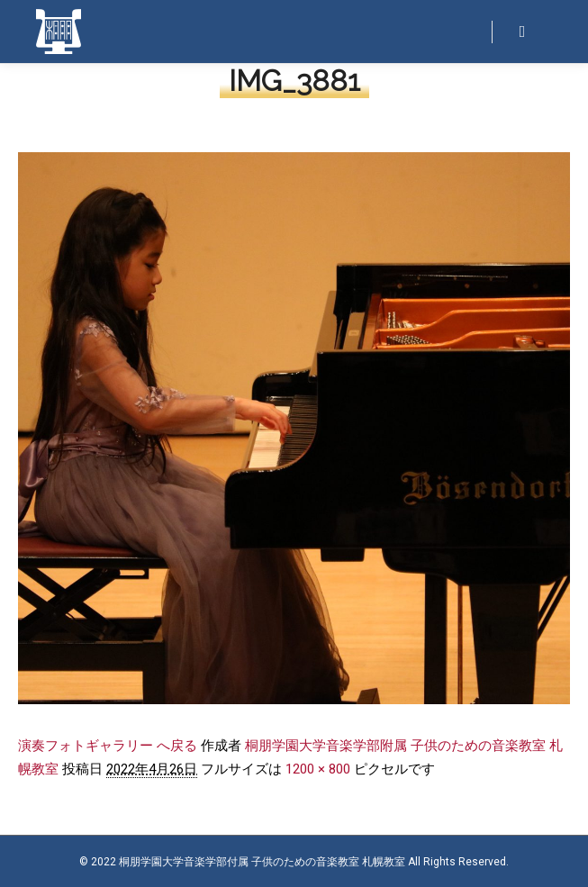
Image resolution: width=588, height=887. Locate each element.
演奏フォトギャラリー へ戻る (108, 746)
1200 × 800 (318, 769)
